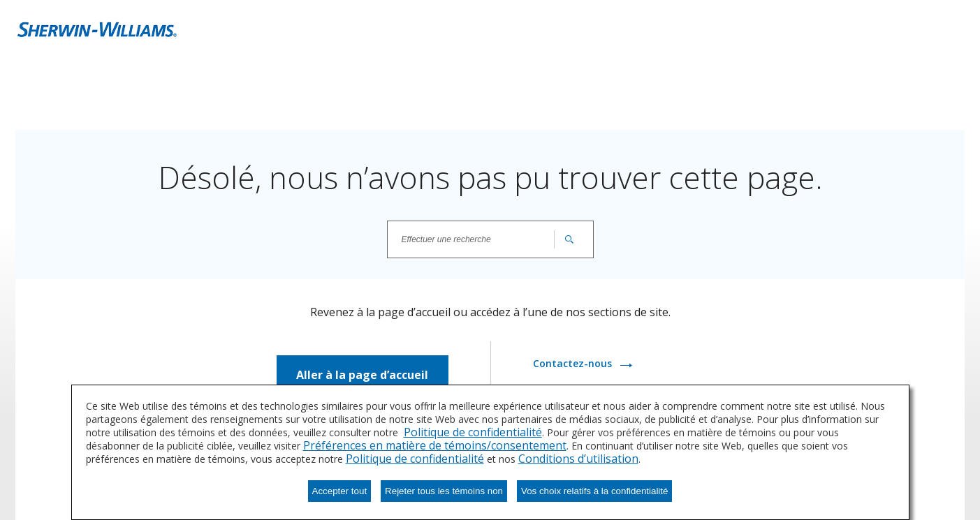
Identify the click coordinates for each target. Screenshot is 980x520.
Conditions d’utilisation (578, 459)
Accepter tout (340, 491)
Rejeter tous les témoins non (444, 491)
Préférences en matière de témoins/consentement (435, 445)
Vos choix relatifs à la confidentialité (594, 491)
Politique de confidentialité (473, 432)
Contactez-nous (574, 363)
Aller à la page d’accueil (362, 375)
